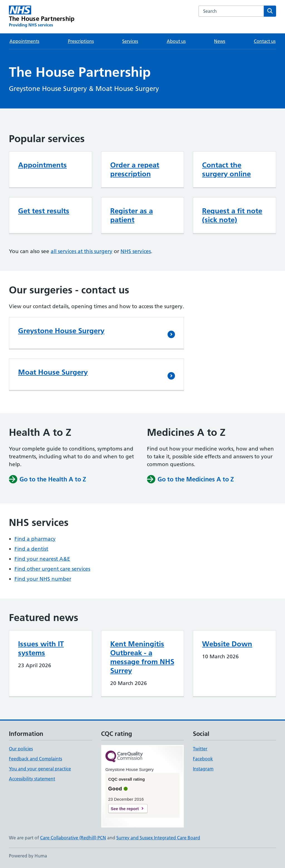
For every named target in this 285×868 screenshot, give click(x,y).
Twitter (200, 749)
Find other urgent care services (52, 569)
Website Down (227, 644)
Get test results (44, 211)
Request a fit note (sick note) (232, 215)
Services (130, 41)
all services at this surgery (82, 251)
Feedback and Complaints (35, 759)
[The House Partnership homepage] (42, 17)
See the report (125, 809)
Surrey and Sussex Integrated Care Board (158, 838)
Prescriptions (81, 41)
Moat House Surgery (53, 372)
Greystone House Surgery (61, 331)
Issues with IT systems (41, 648)
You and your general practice (40, 769)
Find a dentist (31, 549)
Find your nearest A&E (42, 559)
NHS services (136, 251)
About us (176, 41)
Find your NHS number (43, 579)
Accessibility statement (32, 779)
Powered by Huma (28, 856)
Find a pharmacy (35, 539)
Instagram (203, 769)
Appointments (24, 41)
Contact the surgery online (226, 169)
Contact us (265, 41)
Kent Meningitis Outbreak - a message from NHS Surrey (142, 657)
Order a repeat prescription (135, 169)
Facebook (203, 759)
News (220, 41)
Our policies (21, 749)
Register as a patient (132, 215)
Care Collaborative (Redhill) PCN (73, 838)
